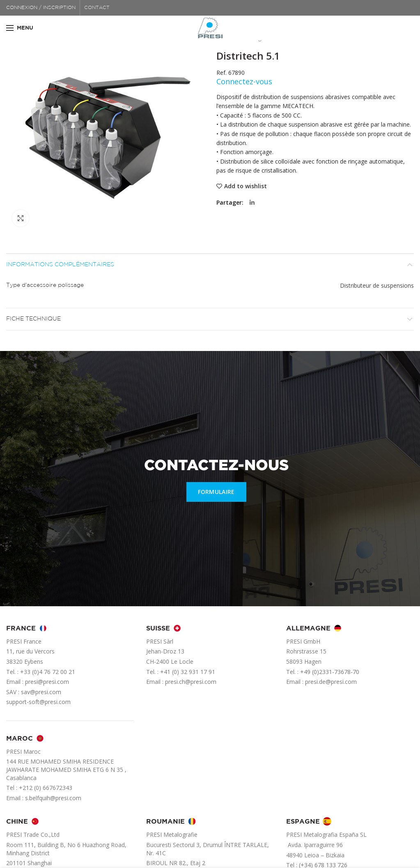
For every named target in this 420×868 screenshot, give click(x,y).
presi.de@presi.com (331, 682)
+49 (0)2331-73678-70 (330, 672)
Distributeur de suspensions (377, 285)
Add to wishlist (246, 186)
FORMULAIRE (216, 492)
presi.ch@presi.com (191, 682)
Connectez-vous (244, 81)
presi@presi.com (47, 682)
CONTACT (97, 8)
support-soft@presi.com (38, 702)
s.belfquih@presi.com (53, 798)
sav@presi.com (41, 692)
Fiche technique (33, 319)
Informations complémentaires (60, 265)
